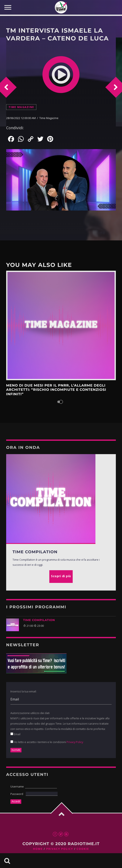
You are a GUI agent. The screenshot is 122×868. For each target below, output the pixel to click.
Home (38, 849)
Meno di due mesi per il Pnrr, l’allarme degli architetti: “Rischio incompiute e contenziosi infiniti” (56, 390)
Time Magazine (21, 107)
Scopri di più (61, 325)
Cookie (83, 849)
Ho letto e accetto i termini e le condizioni (47, 742)
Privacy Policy (75, 742)
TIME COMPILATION (39, 620)
